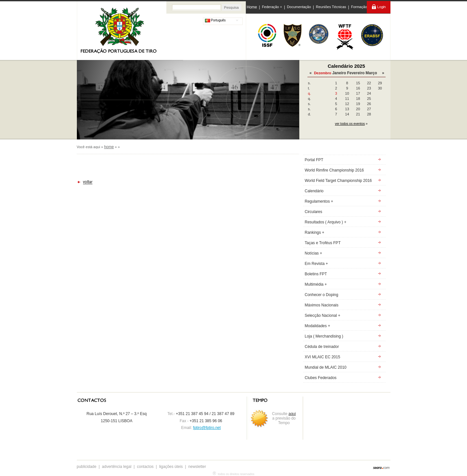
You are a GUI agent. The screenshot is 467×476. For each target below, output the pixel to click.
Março (371, 73)
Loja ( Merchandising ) (324, 336)
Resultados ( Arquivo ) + (326, 222)
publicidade (87, 467)
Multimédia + (316, 284)
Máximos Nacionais (322, 305)
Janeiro (339, 73)
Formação (359, 7)
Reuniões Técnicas (331, 7)
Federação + (272, 7)
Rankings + (315, 232)
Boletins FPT (316, 274)
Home (252, 7)
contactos (145, 467)
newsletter (197, 467)
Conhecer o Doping (322, 295)
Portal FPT (314, 160)
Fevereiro (356, 73)
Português (215, 20)
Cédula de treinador (322, 347)
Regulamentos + (319, 201)
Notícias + (314, 253)
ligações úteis (171, 467)
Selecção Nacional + (323, 315)
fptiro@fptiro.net (207, 428)
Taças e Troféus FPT (323, 243)
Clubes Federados (321, 378)
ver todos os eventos (350, 124)
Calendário (314, 191)
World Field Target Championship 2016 (338, 181)
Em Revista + (317, 264)
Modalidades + (317, 326)
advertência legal (117, 467)
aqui (292, 414)
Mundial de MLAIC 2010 (326, 367)
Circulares (314, 212)
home (109, 147)
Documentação (299, 7)
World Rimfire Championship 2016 (335, 170)
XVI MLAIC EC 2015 (323, 357)
